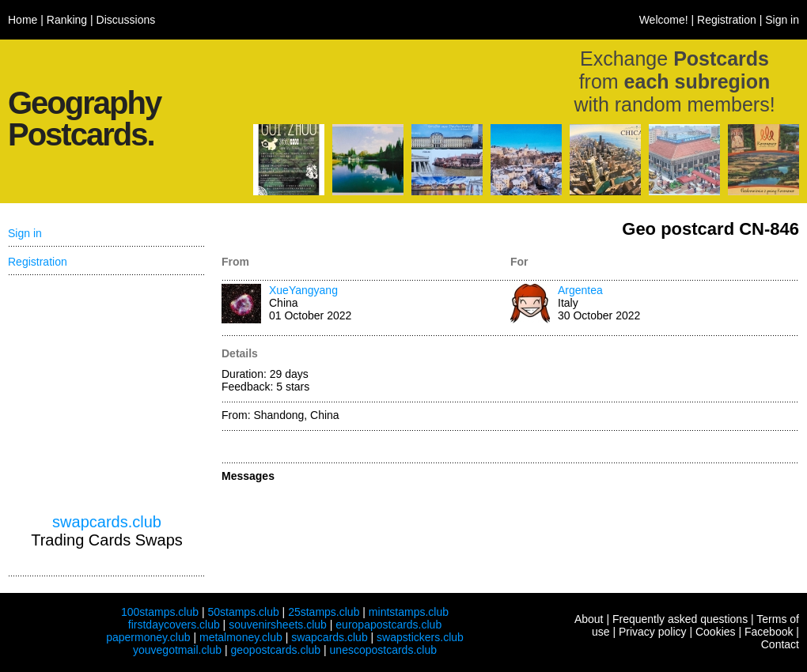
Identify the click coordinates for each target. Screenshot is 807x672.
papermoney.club (148, 637)
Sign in (782, 20)
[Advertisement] (107, 395)
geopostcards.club (276, 650)
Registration (727, 20)
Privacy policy (653, 632)
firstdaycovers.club (174, 625)
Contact (780, 644)
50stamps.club (243, 612)
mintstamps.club (409, 612)
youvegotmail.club (177, 650)
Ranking (67, 20)
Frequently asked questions (680, 619)
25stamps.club (324, 612)
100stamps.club (160, 612)
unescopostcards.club (383, 650)
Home (23, 20)
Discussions (126, 20)
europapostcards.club (388, 625)
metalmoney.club (241, 637)
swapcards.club (107, 522)
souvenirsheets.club (278, 625)
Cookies (716, 632)
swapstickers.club (420, 637)
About (589, 619)
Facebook (769, 632)
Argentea (580, 290)
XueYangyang (303, 290)
